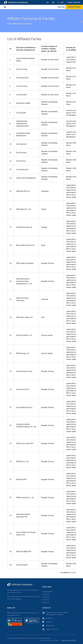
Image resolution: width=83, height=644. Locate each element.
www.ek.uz (46, 602)
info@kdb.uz (50, 618)
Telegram (49, 622)
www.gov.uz (46, 597)
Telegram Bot (50, 626)
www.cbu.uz (46, 594)
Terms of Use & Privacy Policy (50, 641)
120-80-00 (74, 2)
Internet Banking (74, 7)
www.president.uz (48, 592)
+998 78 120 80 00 (52, 629)
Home (9, 24)
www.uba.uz (46, 600)
